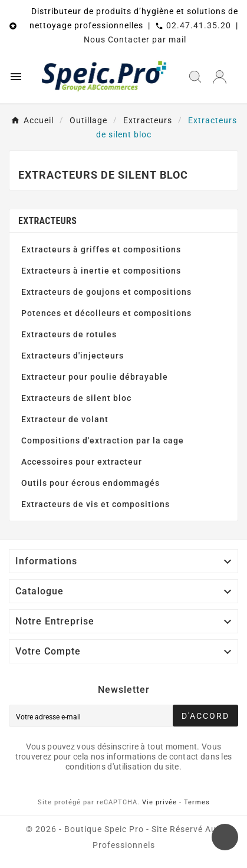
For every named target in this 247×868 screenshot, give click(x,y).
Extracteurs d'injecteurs (73, 356)
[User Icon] (220, 77)
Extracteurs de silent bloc (76, 398)
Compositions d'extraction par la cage (103, 440)
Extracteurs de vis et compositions (95, 504)
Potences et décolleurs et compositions (106, 313)
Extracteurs (47, 221)
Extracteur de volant (65, 419)
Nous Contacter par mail (135, 40)
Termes (197, 802)
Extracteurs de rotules (69, 334)
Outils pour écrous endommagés (90, 483)
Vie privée (159, 802)
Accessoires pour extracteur (82, 462)
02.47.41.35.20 (199, 25)
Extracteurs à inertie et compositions (101, 271)
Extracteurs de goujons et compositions (106, 292)
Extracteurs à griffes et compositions (101, 249)
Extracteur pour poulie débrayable (95, 377)
